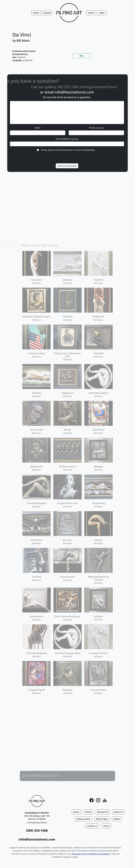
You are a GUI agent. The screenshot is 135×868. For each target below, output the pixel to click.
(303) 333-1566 (37, 830)
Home (76, 812)
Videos (117, 819)
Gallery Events (83, 819)
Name (38, 128)
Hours (106, 826)
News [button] (102, 13)
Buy (82, 56)
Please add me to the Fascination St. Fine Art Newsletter (68, 150)
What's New (102, 819)
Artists (88, 812)
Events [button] (91, 13)
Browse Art (103, 812)
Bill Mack (23, 41)
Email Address (67, 139)
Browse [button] (47, 13)
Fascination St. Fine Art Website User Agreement (91, 854)
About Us (119, 812)
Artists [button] (36, 13)
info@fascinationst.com (74, 92)
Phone (96, 128)
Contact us (92, 826)
